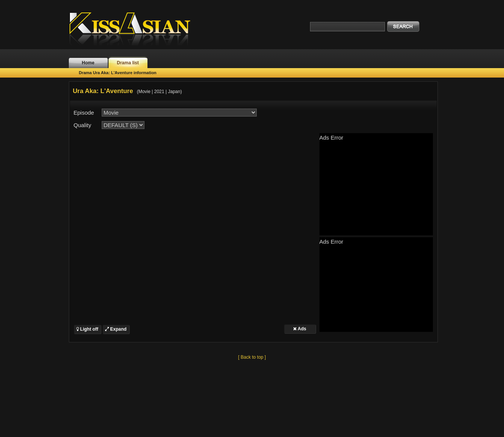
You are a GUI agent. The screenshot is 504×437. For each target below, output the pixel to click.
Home (88, 63)
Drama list (128, 63)
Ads (300, 329)
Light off (87, 329)
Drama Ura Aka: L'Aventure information (118, 73)
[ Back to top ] (252, 357)
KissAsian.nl (135, 28)
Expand (116, 329)
